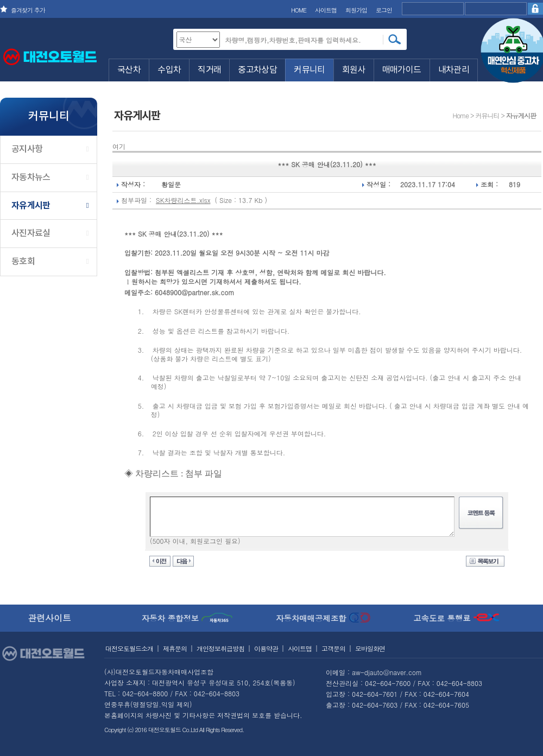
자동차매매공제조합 (323, 618)
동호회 (23, 262)
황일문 (171, 184)
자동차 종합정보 (187, 618)
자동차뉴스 (31, 177)
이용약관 (266, 648)
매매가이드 (402, 70)
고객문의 (333, 648)
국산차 (129, 70)
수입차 (169, 70)
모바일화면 (370, 648)
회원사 (354, 70)
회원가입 (356, 10)
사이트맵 (326, 10)
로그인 (384, 10)
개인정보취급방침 (220, 648)
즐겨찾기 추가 (28, 10)
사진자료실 (31, 233)
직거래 (209, 70)
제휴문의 (175, 648)
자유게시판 (31, 206)
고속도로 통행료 (456, 618)
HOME (299, 10)
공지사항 (27, 149)
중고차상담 (257, 70)
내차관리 (454, 70)
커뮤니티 (309, 70)
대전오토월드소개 (129, 648)
